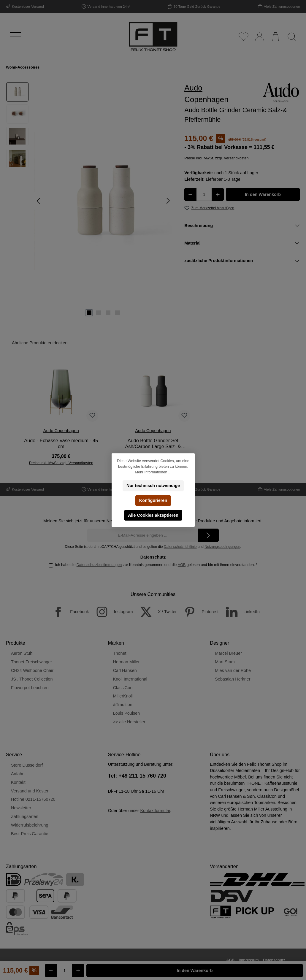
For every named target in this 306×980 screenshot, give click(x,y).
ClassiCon (123, 688)
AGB (182, 565)
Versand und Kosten (30, 791)
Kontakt (18, 782)
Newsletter (21, 808)
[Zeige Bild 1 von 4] (89, 313)
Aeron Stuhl (22, 653)
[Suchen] (292, 37)
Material (192, 243)
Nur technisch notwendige (153, 486)
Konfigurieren (153, 500)
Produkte (16, 643)
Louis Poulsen (126, 713)
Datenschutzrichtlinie (180, 547)
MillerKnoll (123, 696)
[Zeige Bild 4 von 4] (118, 313)
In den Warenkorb (263, 194)
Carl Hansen (125, 670)
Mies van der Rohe (233, 670)
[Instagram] (111, 612)
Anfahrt (18, 774)
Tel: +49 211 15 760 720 (137, 776)
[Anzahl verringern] (190, 194)
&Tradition (123, 705)
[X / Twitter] (156, 612)
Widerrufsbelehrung (30, 825)
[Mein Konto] (259, 37)
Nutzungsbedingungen (222, 547)
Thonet (120, 653)
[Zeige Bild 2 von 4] (99, 313)
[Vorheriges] (39, 201)
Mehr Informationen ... (153, 472)
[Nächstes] (168, 201)
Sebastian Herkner (233, 679)
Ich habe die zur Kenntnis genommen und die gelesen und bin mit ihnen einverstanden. (156, 565)
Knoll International (130, 679)
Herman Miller (126, 662)
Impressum (249, 960)
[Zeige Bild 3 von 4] (108, 313)
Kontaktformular (155, 811)
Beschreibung (199, 226)
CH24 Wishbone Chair (32, 670)
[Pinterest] (198, 612)
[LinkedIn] (240, 612)
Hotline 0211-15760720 (33, 799)
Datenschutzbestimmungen (99, 565)
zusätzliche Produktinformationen (219, 261)
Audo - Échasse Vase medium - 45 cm (61, 443)
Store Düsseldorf (27, 765)
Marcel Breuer (228, 653)
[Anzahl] (204, 194)
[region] (89, 201)
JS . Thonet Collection (32, 679)
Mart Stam (225, 662)
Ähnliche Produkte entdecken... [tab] (41, 343)
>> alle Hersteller (129, 722)
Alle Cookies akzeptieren (153, 515)
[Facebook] (68, 612)
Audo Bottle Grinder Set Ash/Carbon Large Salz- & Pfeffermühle (153, 444)
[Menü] (14, 37)
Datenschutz (274, 960)
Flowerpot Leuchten (30, 688)
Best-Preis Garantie (30, 834)
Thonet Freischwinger (31, 662)
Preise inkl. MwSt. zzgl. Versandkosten (216, 158)
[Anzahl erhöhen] (218, 194)
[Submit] (208, 535)
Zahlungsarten (25, 816)
